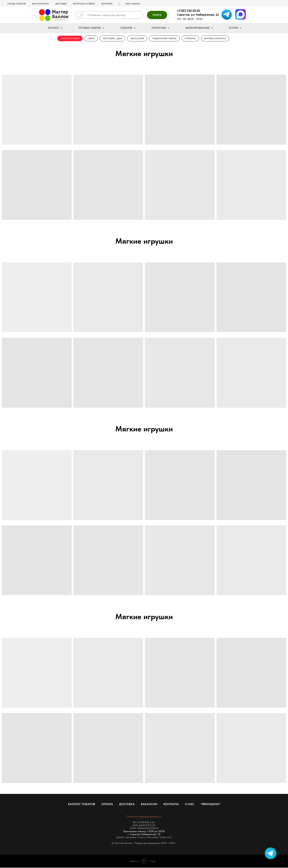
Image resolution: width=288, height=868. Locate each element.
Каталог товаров (82, 804)
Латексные (159, 28)
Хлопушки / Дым (112, 39)
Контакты (107, 4)
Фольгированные (198, 28)
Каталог (54, 28)
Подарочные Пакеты (165, 39)
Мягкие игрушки (68, 39)
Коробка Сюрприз (217, 39)
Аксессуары (137, 39)
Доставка (61, 4)
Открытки (191, 39)
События (127, 28)
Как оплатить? (41, 4)
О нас (190, 804)
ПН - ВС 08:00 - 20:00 (190, 19)
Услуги (234, 28)
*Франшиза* (210, 804)
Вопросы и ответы (84, 4)
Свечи (90, 39)
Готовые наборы (90, 28)
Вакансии (149, 804)
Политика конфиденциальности (144, 817)
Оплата (107, 804)
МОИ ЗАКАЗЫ (133, 4)
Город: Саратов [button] (17, 4)
